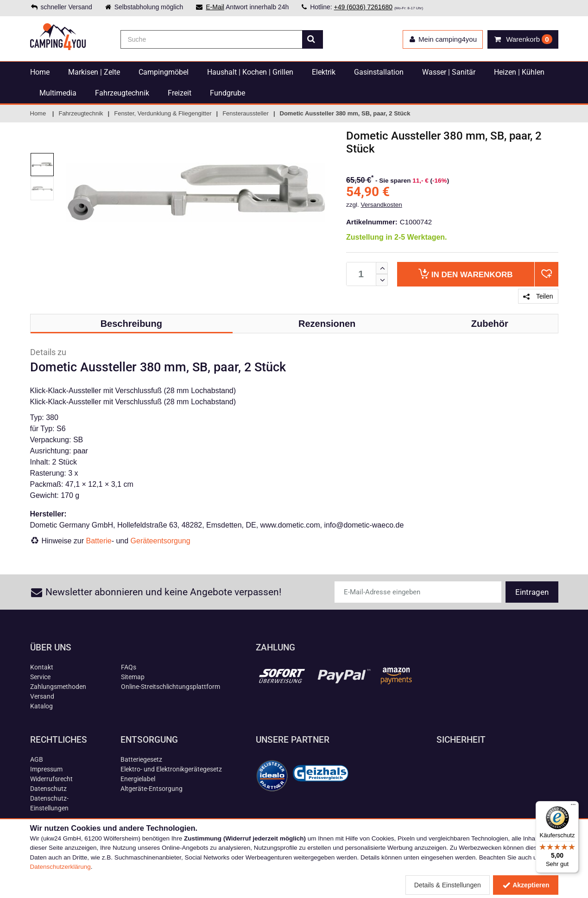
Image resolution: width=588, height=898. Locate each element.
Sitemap (133, 677)
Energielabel (138, 779)
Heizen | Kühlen (519, 72)
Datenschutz (48, 789)
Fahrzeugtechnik (122, 93)
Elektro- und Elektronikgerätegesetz (171, 769)
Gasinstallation (379, 72)
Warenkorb (465, 274)
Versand (42, 696)
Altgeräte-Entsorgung (152, 789)
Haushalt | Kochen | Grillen (250, 72)
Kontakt (42, 667)
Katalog (41, 706)
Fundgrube (228, 93)
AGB (37, 759)
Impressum (46, 769)
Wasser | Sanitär (449, 72)
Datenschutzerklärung (60, 867)
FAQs (129, 667)
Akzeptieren (526, 885)
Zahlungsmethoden (58, 687)
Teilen (538, 296)
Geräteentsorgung (161, 541)
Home (40, 72)
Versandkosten (382, 205)
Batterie (99, 541)
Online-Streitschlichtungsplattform (171, 687)
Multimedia (58, 93)
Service (40, 677)
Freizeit (180, 93)
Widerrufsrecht (51, 779)
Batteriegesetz (141, 759)
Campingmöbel (164, 72)
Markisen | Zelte (94, 72)
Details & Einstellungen (448, 885)
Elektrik (324, 72)
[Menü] (573, 807)
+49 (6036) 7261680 (363, 7)
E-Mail (215, 7)
